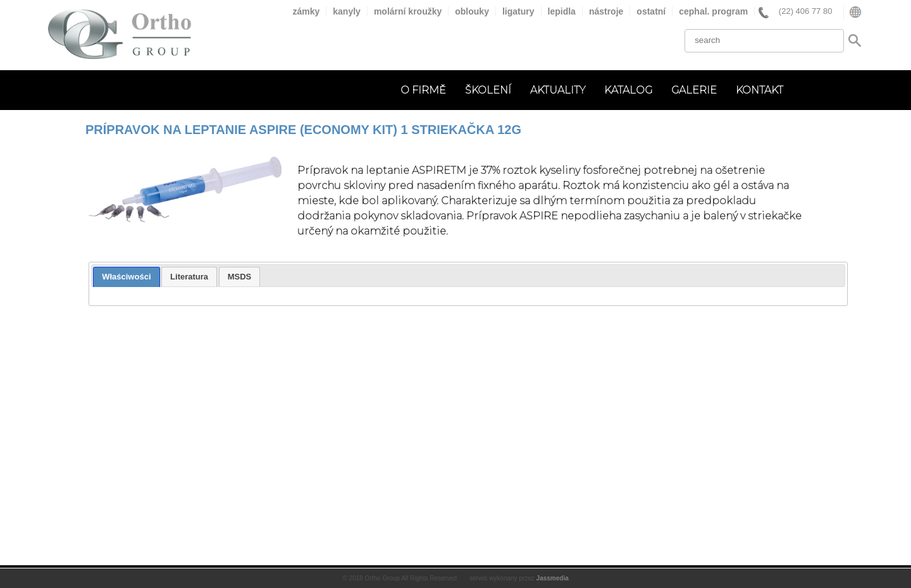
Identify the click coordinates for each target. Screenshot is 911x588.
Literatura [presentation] (189, 277)
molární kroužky (408, 11)
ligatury (518, 11)
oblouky (472, 11)
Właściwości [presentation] (126, 277)
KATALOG (628, 90)
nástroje (606, 11)
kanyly (347, 11)
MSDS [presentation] (240, 277)
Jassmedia (553, 578)
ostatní (651, 11)
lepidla (562, 11)
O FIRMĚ (423, 90)
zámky (306, 11)
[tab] (126, 277)
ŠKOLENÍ (488, 90)
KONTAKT (759, 90)
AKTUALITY (558, 90)
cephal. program (713, 11)
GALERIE (694, 90)
